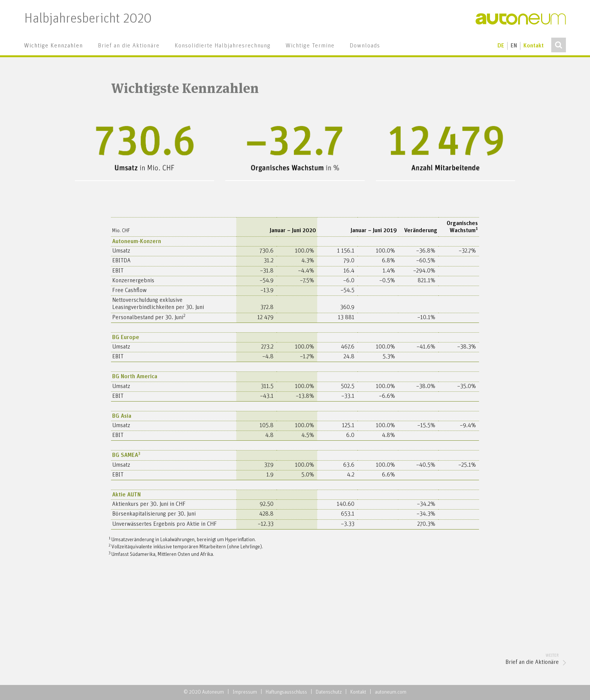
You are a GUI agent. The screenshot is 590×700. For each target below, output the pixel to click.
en (514, 46)
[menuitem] (53, 46)
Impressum (245, 692)
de (501, 46)
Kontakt (534, 46)
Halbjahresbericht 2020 (88, 19)
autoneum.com (391, 692)
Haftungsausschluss (286, 692)
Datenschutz (329, 692)
